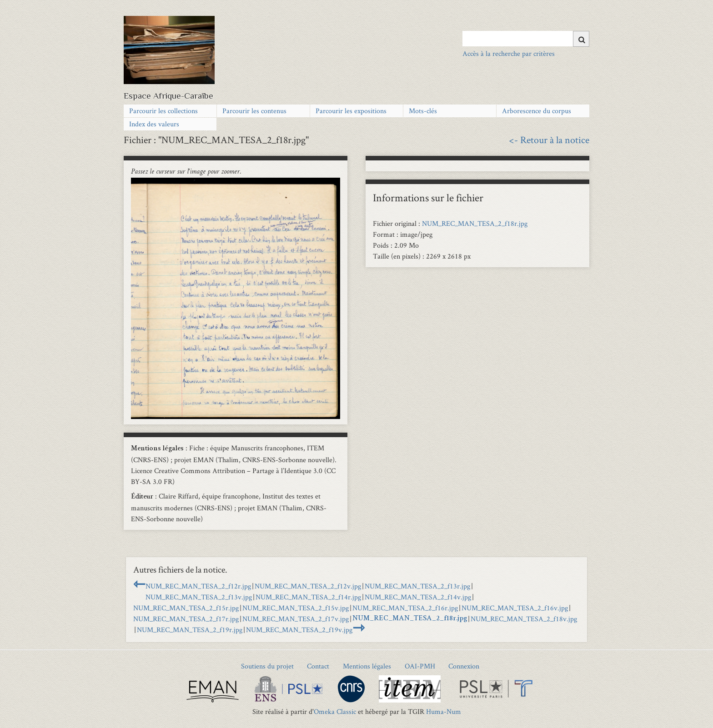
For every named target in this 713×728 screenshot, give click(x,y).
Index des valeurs (154, 124)
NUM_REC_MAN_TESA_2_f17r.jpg (186, 619)
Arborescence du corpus (537, 111)
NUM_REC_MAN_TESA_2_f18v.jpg (524, 619)
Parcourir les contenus (254, 111)
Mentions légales (367, 666)
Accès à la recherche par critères (509, 53)
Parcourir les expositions (351, 111)
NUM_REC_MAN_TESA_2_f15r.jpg (186, 608)
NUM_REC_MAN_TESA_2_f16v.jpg (515, 608)
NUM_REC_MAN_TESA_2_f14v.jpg (418, 597)
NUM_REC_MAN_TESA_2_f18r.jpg (475, 223)
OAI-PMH (420, 666)
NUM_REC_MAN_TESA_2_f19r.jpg (190, 630)
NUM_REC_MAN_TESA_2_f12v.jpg (308, 586)
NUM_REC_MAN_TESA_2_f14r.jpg (308, 597)
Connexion (464, 666)
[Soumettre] (581, 39)
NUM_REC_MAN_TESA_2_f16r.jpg (405, 608)
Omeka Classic (335, 711)
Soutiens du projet (267, 666)
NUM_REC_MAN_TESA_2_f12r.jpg (198, 586)
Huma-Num (444, 711)
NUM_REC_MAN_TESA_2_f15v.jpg (296, 608)
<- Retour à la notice (549, 140)
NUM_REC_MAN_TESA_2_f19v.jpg (299, 630)
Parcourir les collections (163, 111)
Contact (318, 666)
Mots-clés (423, 111)
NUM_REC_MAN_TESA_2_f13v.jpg (199, 597)
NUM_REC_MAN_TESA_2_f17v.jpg (296, 619)
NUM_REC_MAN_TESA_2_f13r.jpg (417, 586)
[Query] (526, 39)
